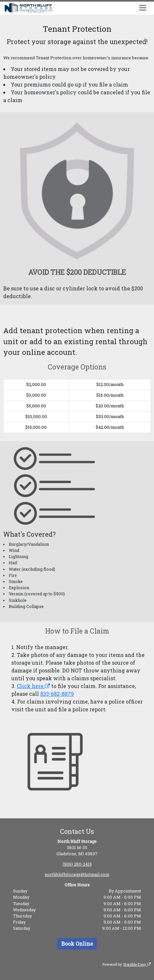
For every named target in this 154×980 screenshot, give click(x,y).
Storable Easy (137, 964)
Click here (33, 686)
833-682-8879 (57, 694)
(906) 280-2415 (77, 864)
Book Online (77, 944)
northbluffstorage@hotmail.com (77, 874)
